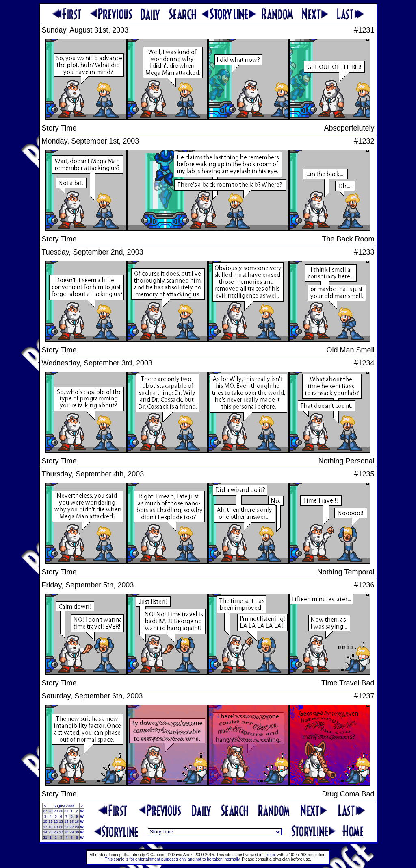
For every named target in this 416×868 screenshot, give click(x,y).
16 (77, 822)
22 (71, 827)
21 (66, 827)
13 (61, 822)
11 (50, 822)
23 (77, 827)
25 (50, 832)
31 (66, 811)
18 (50, 827)
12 (56, 822)
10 (45, 822)
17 (45, 827)
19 (56, 827)
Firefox (270, 855)
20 (61, 827)
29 (56, 811)
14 (66, 822)
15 (71, 822)
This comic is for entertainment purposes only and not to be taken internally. (173, 859)
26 (56, 832)
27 (45, 811)
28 (50, 811)
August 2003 (64, 806)
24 (45, 832)
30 (61, 811)
